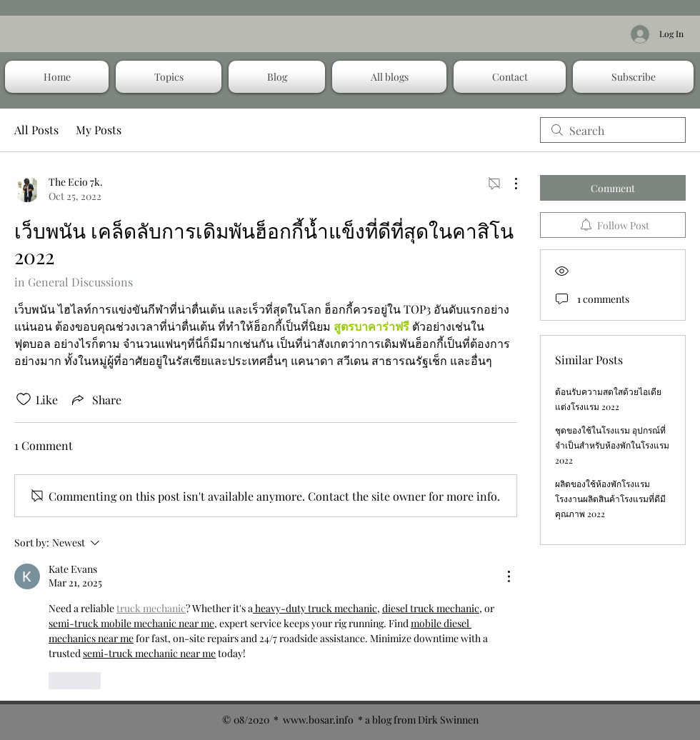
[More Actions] (509, 184)
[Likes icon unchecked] (24, 399)
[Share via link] (95, 399)
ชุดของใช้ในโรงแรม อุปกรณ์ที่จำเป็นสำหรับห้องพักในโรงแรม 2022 (612, 445)
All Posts (36, 130)
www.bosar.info (318, 720)
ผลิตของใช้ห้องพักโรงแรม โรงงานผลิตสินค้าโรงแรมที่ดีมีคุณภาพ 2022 (610, 499)
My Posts (99, 130)
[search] (613, 130)
